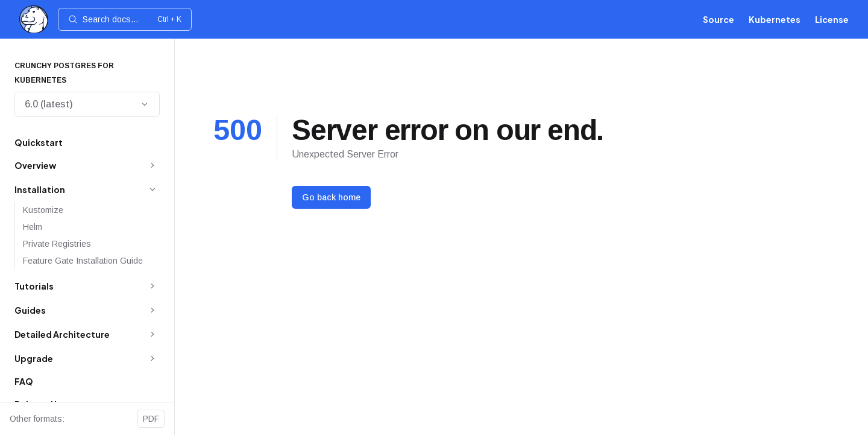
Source (719, 19)
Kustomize (43, 210)
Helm (33, 227)
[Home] (34, 20)
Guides (30, 310)
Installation (40, 189)
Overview (35, 165)
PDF (151, 419)
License (832, 19)
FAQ (24, 381)
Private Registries (57, 244)
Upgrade (34, 358)
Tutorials (34, 286)
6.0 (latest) (87, 104)
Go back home (331, 197)
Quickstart (39, 142)
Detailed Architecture (62, 334)
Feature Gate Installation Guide (83, 261)
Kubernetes (775, 19)
